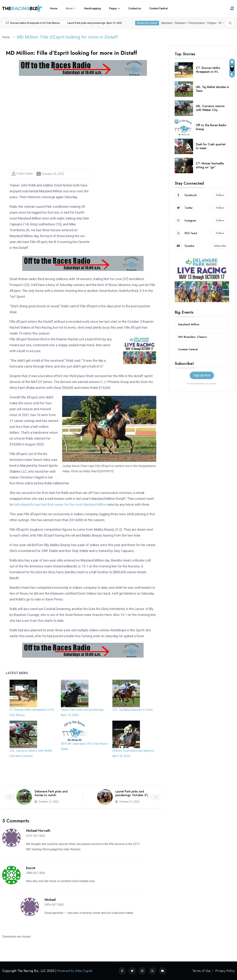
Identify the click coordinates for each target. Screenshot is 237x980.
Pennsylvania (196, 23)
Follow (220, 195)
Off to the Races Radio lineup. (211, 127)
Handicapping (92, 8)
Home (54, 8)
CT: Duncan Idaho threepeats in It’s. (208, 70)
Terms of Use (201, 971)
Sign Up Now (202, 375)
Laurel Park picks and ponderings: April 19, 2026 (66, 23)
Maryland (167, 23)
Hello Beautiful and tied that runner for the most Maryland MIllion (60, 505)
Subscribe (220, 246)
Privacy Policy (225, 971)
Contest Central (158, 8)
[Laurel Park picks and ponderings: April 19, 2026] (75, 693)
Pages (113, 8)
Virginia (211, 23)
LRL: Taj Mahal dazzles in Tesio (118, 23)
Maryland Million (189, 324)
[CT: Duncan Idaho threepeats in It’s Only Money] (23, 693)
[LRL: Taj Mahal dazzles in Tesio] (126, 693)
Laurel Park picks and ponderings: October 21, (132, 793)
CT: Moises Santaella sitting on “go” (210, 165)
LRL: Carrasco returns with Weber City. (210, 108)
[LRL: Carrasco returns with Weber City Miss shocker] (23, 734)
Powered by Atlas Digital (75, 971)
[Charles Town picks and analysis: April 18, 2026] (126, 734)
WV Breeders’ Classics (193, 337)
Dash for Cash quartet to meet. (211, 146)
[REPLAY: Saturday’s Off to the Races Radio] (75, 731)
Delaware (180, 23)
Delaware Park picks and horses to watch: (51, 793)
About (69, 8)
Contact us (135, 8)
